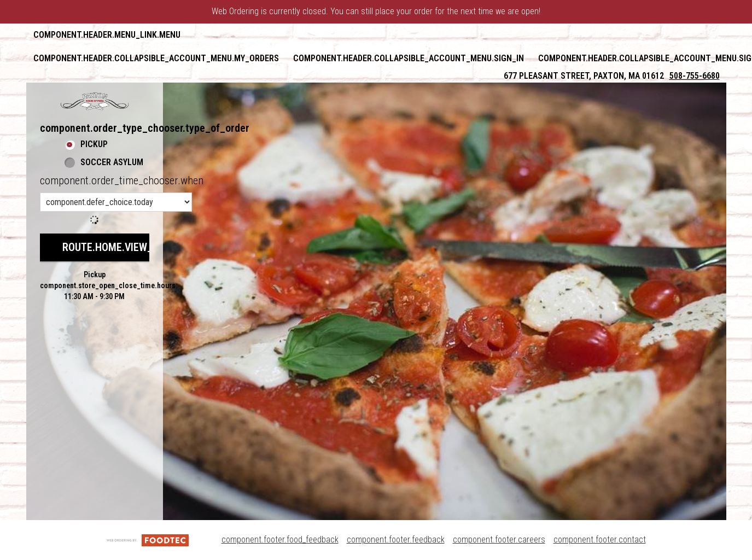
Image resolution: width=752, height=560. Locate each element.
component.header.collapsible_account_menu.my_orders (156, 58)
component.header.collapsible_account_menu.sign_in (409, 58)
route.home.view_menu (121, 247)
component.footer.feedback (396, 539)
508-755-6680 (695, 76)
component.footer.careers (499, 539)
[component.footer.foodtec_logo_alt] (148, 539)
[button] (95, 101)
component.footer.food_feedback (280, 539)
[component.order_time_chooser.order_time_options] (116, 202)
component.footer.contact (600, 539)
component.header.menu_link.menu (107, 35)
